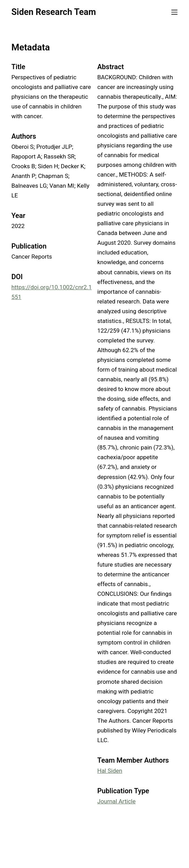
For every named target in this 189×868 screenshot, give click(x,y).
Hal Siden (110, 771)
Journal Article (116, 801)
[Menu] (174, 12)
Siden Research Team (54, 12)
